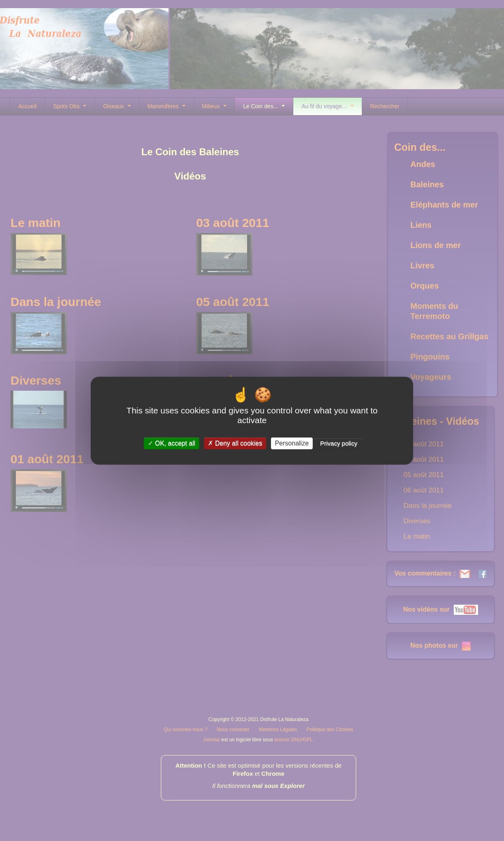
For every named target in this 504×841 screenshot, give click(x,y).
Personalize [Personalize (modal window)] (292, 443)
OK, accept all (172, 443)
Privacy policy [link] (339, 443)
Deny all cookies (235, 443)
